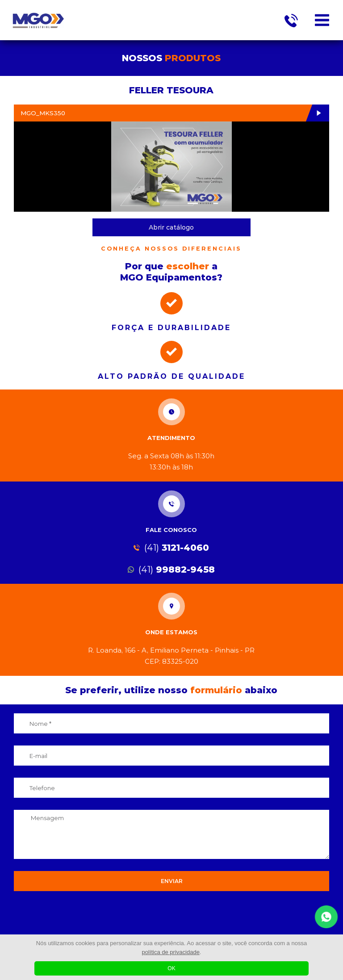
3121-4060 (171, 548)
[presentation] (171, 917)
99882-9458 (171, 570)
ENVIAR (172, 881)
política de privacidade (171, 952)
